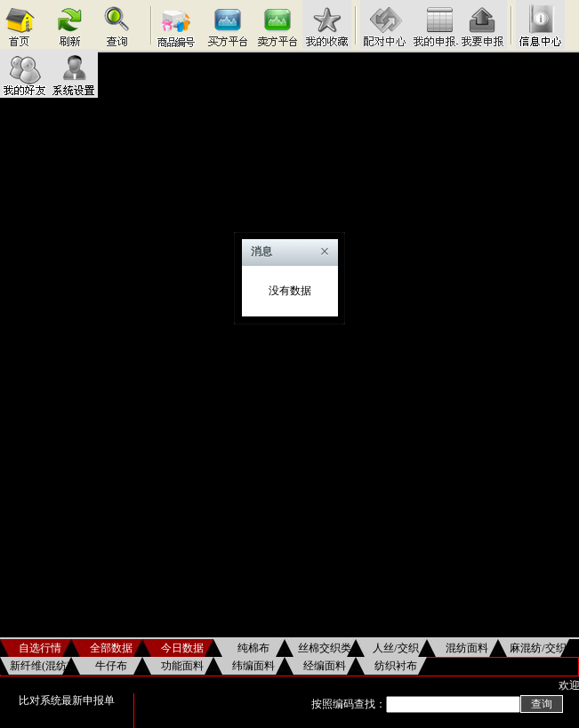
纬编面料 (253, 666)
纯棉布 (253, 648)
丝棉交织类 (325, 648)
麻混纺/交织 (538, 648)
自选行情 (40, 648)
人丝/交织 (395, 648)
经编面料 (325, 666)
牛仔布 (111, 666)
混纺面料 (467, 648)
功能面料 (182, 666)
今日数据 (182, 648)
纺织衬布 (396, 666)
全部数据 (111, 648)
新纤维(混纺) (40, 666)
